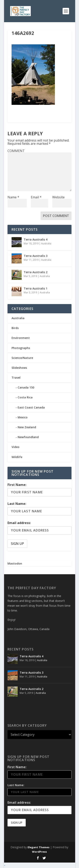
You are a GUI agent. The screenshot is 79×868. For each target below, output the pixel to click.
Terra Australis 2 (36, 272)
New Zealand (27, 427)
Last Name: (17, 504)
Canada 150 (26, 387)
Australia (46, 243)
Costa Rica (25, 397)
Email (36, 197)
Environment (21, 338)
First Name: (17, 485)
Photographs (21, 348)
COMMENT (16, 151)
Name (13, 197)
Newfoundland (28, 437)
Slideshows (19, 368)
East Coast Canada (31, 407)
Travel (16, 378)
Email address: (19, 523)
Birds (15, 328)
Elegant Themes (38, 847)
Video (15, 447)
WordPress (39, 852)
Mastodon (15, 563)
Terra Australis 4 (36, 239)
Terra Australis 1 (36, 288)
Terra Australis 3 (36, 256)
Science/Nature (22, 358)
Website (58, 197)
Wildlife (17, 457)
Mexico (23, 417)
